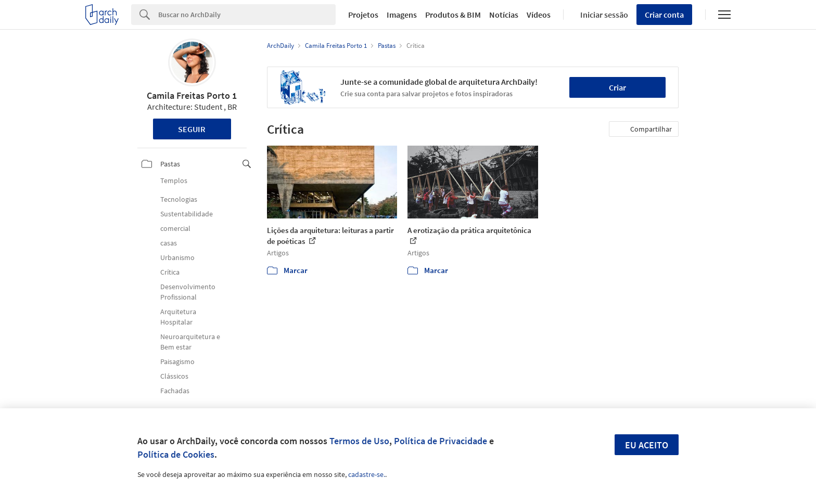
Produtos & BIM (453, 15)
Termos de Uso (359, 441)
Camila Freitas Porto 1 (192, 95)
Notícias (504, 15)
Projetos (363, 15)
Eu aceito (647, 445)
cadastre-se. (367, 474)
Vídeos (539, 15)
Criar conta (664, 15)
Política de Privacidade (441, 441)
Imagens (402, 15)
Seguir (192, 129)
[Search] (247, 15)
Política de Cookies (176, 454)
